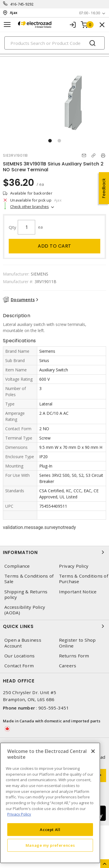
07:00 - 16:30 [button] (90, 13)
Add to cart (54, 246)
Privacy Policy (74, 566)
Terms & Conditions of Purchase (84, 579)
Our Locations (19, 656)
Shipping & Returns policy (26, 594)
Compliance (17, 566)
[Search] (54, 43)
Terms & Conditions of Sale (29, 579)
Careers (68, 666)
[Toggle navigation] (7, 25)
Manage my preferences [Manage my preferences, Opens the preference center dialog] (50, 845)
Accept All (50, 830)
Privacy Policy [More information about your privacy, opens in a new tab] (19, 814)
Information (54, 552)
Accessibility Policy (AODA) (25, 610)
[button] (50, 141)
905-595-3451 (54, 708)
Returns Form (74, 656)
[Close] (93, 751)
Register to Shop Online (77, 643)
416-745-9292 (22, 4)
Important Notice (78, 592)
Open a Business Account (23, 643)
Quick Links (54, 626)
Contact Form (19, 666)
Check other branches (30, 207)
